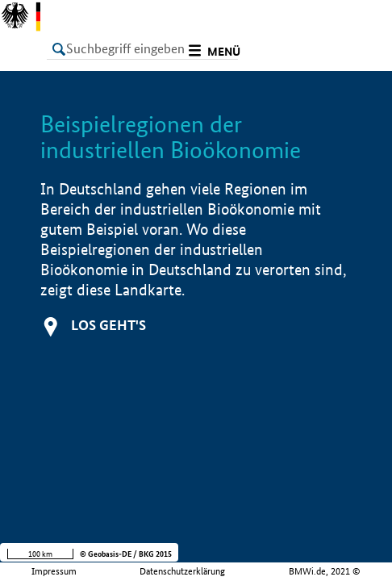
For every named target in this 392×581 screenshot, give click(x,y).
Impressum (54, 571)
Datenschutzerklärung (182, 571)
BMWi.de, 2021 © (325, 571)
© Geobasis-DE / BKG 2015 (126, 554)
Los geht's (108, 325)
